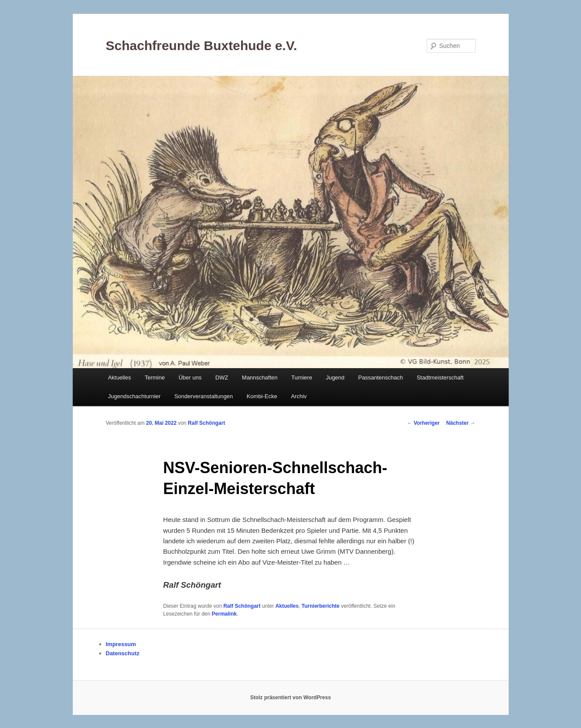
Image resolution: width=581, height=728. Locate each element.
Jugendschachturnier (134, 396)
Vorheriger (423, 423)
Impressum (121, 644)
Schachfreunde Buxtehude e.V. (202, 46)
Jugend (335, 378)
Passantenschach (381, 378)
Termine (155, 378)
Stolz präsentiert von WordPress (290, 698)
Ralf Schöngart (206, 423)
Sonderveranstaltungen (204, 396)
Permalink (224, 614)
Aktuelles (120, 378)
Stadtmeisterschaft (440, 378)
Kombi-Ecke (262, 396)
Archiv (299, 396)
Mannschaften (260, 378)
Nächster (461, 423)
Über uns (190, 378)
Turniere (302, 378)
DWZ (222, 378)
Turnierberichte (321, 606)
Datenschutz (123, 653)
